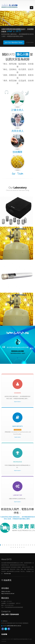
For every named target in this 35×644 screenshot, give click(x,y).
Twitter (6, 629)
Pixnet (9, 629)
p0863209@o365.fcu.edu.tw (14, 626)
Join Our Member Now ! (14, 42)
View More (7, 574)
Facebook (3, 629)
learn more (18, 402)
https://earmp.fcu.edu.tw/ (8, 593)
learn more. (31, 42)
